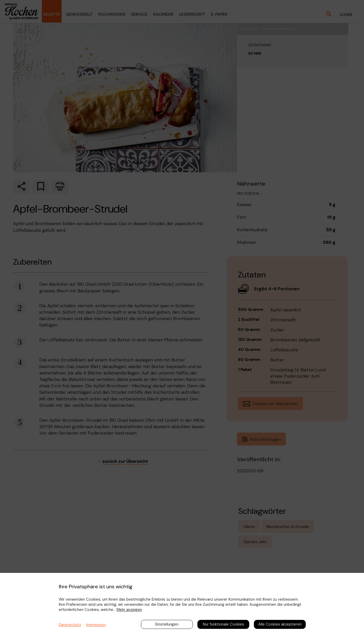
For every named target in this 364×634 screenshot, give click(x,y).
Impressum (96, 625)
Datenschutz (70, 625)
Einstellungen (167, 624)
